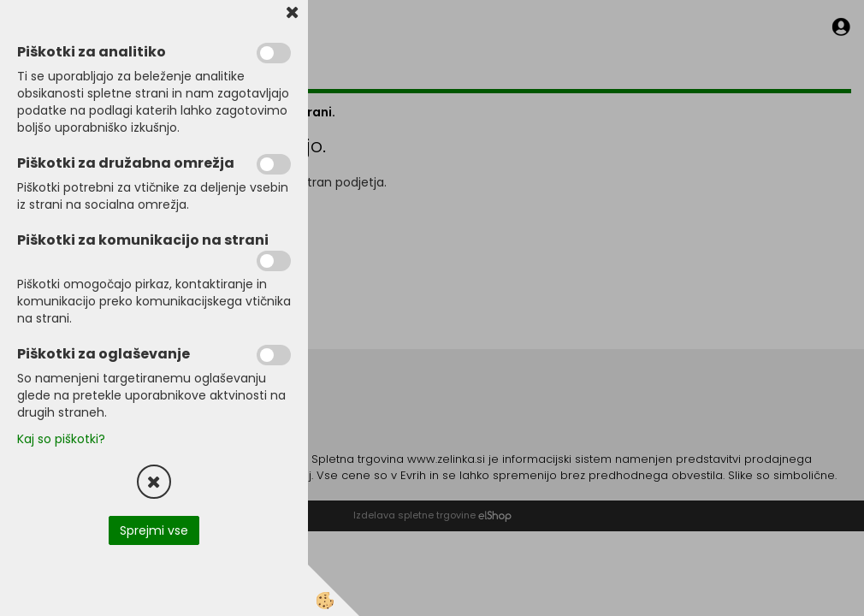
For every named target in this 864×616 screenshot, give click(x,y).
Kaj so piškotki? (61, 439)
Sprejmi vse (154, 530)
